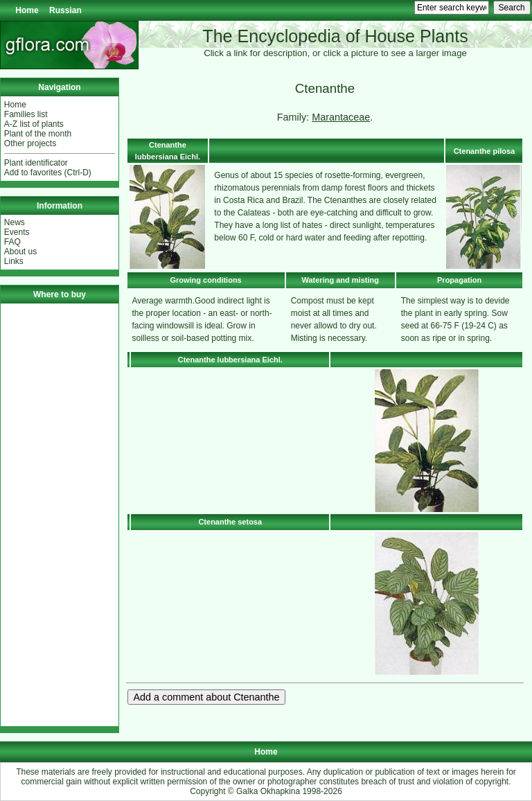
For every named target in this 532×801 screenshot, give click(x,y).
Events (17, 232)
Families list (26, 114)
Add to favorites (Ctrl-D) (48, 173)
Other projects (30, 143)
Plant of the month (38, 134)
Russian (65, 10)
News (15, 222)
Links (14, 261)
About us (20, 252)
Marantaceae (341, 117)
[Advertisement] (60, 515)
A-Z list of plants (34, 124)
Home (27, 10)
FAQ (12, 242)
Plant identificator (36, 163)
